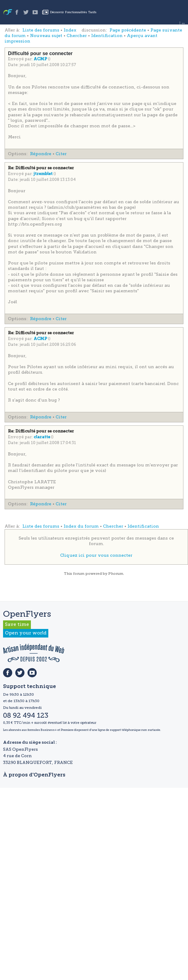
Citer (61, 154)
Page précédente (128, 30)
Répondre (41, 154)
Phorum (116, 574)
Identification (107, 36)
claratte (42, 437)
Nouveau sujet (46, 36)
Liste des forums (41, 30)
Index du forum (81, 526)
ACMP (41, 59)
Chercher (77, 36)
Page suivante (166, 30)
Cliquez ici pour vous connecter (96, 555)
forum (79, 574)
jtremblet (44, 174)
